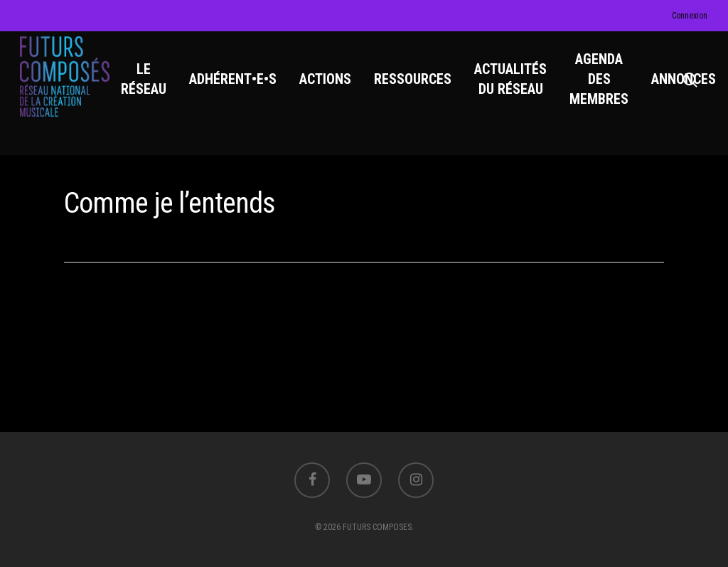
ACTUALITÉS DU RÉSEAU (516, 86)
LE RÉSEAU (149, 86)
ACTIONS (331, 86)
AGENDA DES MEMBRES (605, 86)
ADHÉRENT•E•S (239, 86)
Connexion (690, 16)
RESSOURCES (418, 86)
